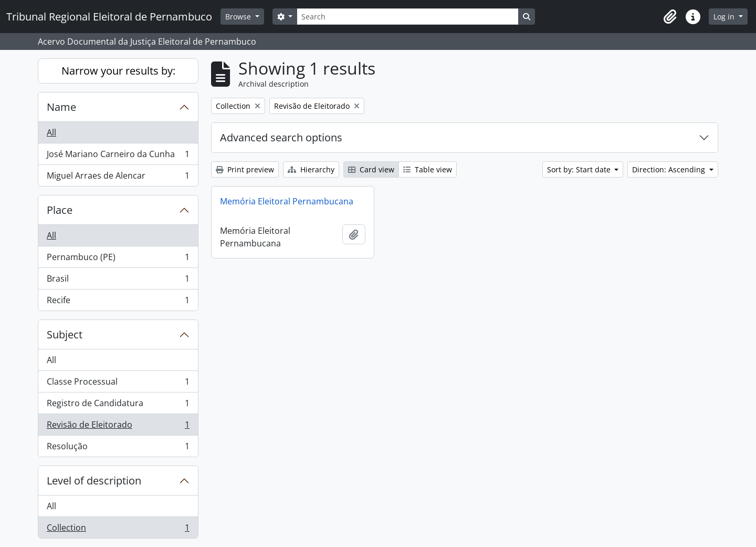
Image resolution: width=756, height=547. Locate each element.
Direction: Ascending (670, 169)
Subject (65, 334)
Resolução (118, 448)
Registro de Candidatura (118, 405)
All (51, 132)
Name (61, 107)
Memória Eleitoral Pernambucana (287, 201)
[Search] (407, 17)
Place (60, 210)
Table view (428, 169)
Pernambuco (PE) (118, 259)
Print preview (245, 169)
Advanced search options (281, 137)
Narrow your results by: (118, 71)
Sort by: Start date (580, 169)
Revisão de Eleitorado (118, 427)
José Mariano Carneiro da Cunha (118, 156)
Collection (118, 530)
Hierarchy (311, 169)
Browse (239, 17)
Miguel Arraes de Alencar (118, 178)
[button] (670, 17)
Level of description (94, 481)
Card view (371, 169)
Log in (725, 17)
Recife (118, 302)
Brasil (118, 281)
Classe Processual (118, 384)
